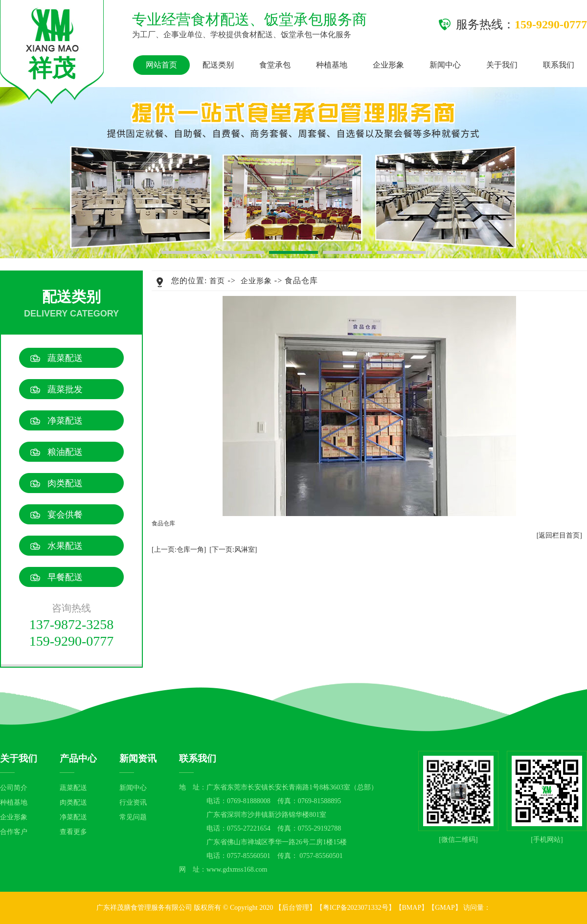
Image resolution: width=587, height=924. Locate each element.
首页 (217, 281)
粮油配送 (65, 452)
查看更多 (73, 832)
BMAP (412, 908)
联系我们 (559, 65)
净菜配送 (65, 421)
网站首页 (161, 65)
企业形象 (388, 65)
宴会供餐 (65, 515)
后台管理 (295, 908)
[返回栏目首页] (559, 535)
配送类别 (218, 65)
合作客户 (14, 832)
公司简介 (14, 788)
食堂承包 (275, 65)
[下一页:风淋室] (233, 550)
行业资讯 (133, 802)
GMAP (445, 908)
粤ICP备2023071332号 (356, 908)
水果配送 (65, 546)
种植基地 (332, 65)
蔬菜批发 (65, 389)
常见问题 (133, 817)
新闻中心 (445, 65)
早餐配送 (65, 577)
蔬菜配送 (65, 358)
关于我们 (502, 65)
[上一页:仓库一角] (179, 550)
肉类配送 (65, 483)
